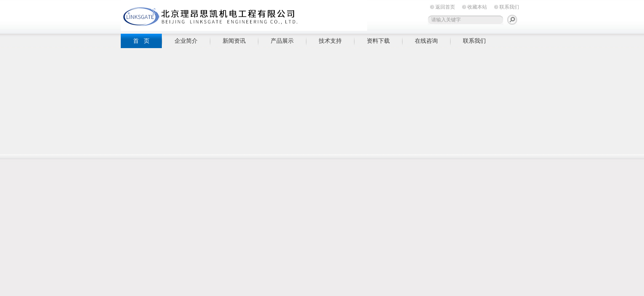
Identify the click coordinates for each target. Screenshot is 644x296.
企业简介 (186, 41)
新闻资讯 (234, 41)
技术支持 (330, 41)
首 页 (141, 41)
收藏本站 (477, 7)
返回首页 (445, 7)
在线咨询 (426, 41)
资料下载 (378, 41)
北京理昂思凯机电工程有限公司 (244, 15)
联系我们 (509, 7)
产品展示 (282, 41)
